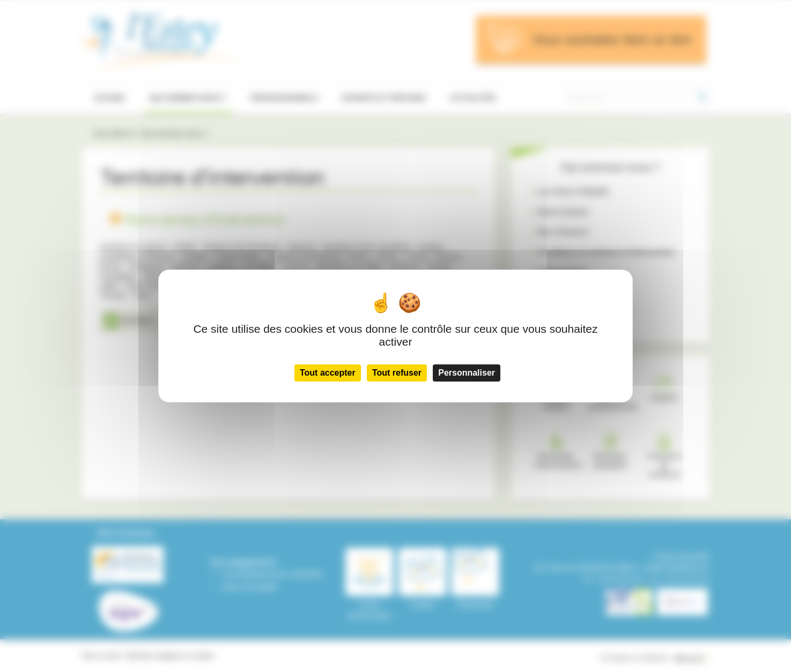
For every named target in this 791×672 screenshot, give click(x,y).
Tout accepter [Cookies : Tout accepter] (328, 373)
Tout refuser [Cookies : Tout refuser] (397, 373)
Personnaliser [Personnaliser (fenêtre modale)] (467, 373)
